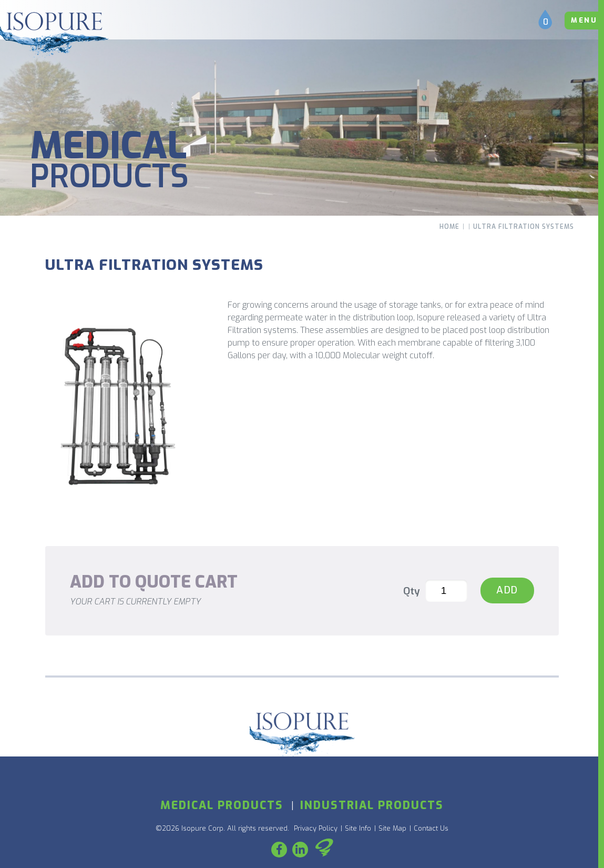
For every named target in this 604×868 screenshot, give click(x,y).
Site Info (358, 828)
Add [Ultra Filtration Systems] (507, 590)
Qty (412, 591)
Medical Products (222, 805)
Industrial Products (372, 805)
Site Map (392, 828)
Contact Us (431, 828)
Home (449, 227)
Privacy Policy (316, 828)
